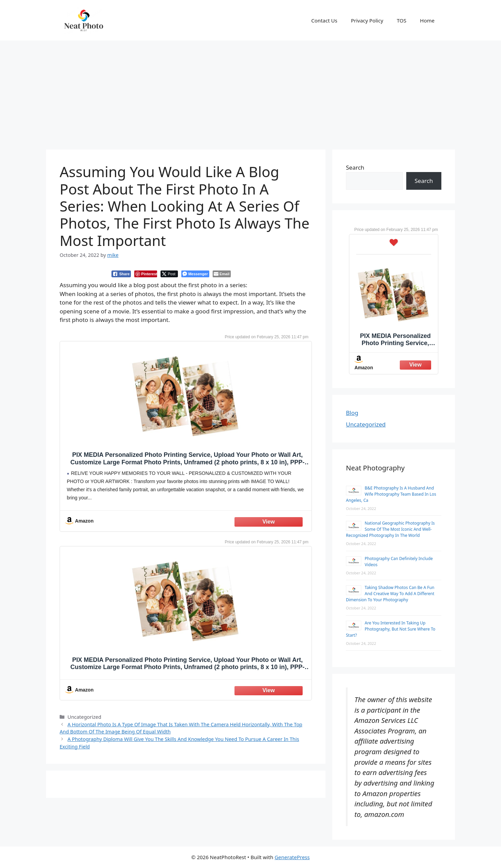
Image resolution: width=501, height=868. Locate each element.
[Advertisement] (250, 92)
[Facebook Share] (121, 274)
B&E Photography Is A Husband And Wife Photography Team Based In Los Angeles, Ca (391, 494)
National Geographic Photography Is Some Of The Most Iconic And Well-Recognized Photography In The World (390, 529)
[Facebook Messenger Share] (195, 274)
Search (355, 167)
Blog (352, 413)
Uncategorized (366, 424)
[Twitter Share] (169, 274)
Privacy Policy (367, 20)
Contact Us (324, 20)
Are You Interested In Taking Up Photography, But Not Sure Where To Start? (391, 629)
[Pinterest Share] (146, 274)
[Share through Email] (222, 274)
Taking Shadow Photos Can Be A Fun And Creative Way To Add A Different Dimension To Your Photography (390, 594)
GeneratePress (292, 857)
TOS (401, 20)
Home (427, 20)
